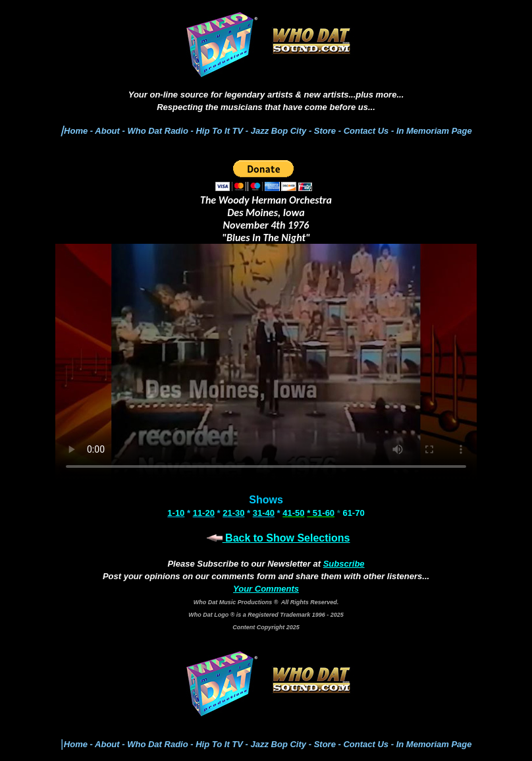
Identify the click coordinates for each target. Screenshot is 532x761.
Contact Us (367, 131)
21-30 (233, 513)
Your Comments (266, 589)
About (107, 131)
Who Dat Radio (157, 131)
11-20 (204, 513)
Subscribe (344, 564)
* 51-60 (321, 513)
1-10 (176, 513)
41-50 (293, 513)
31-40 (264, 513)
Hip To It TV (219, 131)
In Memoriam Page (434, 131)
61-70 (353, 513)
